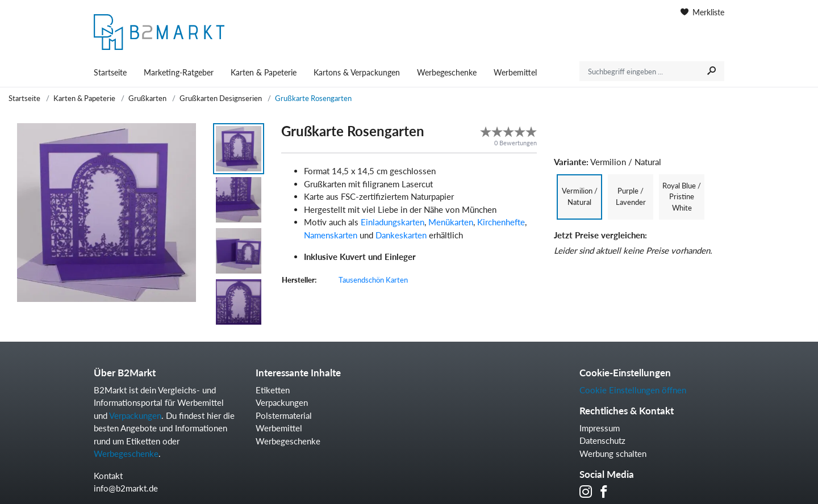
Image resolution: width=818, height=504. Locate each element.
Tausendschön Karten (373, 280)
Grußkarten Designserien (221, 98)
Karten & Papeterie (264, 72)
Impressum (600, 428)
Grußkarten (147, 98)
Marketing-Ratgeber (179, 72)
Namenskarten (331, 235)
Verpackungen (135, 415)
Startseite (110, 72)
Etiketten (273, 390)
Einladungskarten (393, 222)
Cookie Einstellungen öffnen (633, 390)
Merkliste (702, 12)
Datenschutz (602, 440)
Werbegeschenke (447, 72)
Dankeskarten (401, 235)
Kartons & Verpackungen (357, 72)
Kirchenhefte (501, 222)
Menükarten (451, 222)
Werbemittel (515, 72)
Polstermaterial (284, 415)
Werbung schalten (613, 453)
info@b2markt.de (126, 488)
